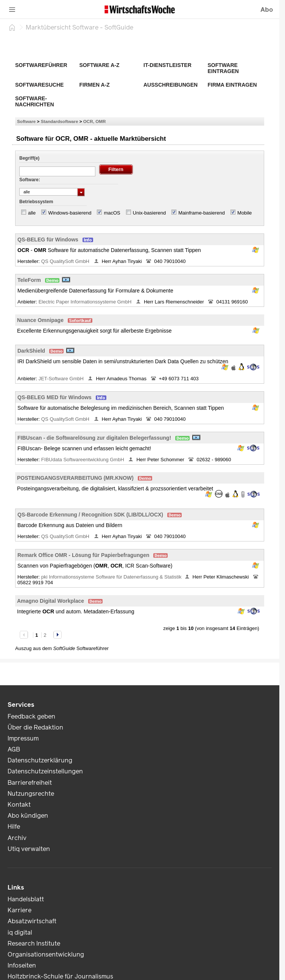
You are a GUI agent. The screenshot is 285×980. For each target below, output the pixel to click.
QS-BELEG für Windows (48, 240)
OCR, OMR (95, 121)
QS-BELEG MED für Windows (55, 397)
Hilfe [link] (14, 827)
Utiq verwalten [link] (29, 849)
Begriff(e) (29, 158)
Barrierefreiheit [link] (30, 783)
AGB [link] (14, 749)
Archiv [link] (17, 838)
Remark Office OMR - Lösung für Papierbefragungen (83, 555)
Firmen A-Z (95, 85)
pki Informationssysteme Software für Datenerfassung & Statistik (111, 577)
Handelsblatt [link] (26, 899)
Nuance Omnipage (40, 320)
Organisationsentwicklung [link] (46, 954)
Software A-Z (100, 65)
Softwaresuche (39, 85)
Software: (30, 180)
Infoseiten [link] (22, 965)
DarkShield (31, 351)
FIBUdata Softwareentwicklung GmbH (83, 460)
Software (26, 121)
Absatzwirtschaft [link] (32, 921)
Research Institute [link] (34, 943)
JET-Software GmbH (62, 379)
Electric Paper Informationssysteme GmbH (86, 302)
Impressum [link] (23, 738)
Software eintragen (223, 68)
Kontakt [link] (19, 805)
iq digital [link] (20, 933)
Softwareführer (41, 65)
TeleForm (29, 280)
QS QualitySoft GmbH (66, 261)
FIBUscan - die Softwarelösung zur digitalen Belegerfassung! (94, 438)
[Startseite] (12, 27)
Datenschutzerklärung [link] (40, 760)
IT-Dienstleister (167, 65)
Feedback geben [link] (31, 716)
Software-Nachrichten (35, 101)
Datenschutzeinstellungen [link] (45, 771)
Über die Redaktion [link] (35, 727)
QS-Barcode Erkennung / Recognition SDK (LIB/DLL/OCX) (90, 515)
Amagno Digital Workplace (51, 601)
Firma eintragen (232, 85)
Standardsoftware (60, 121)
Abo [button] (267, 10)
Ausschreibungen (171, 85)
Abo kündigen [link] (28, 816)
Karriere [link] (19, 910)
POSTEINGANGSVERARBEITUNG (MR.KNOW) (75, 478)
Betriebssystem (36, 202)
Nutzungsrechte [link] (31, 794)
